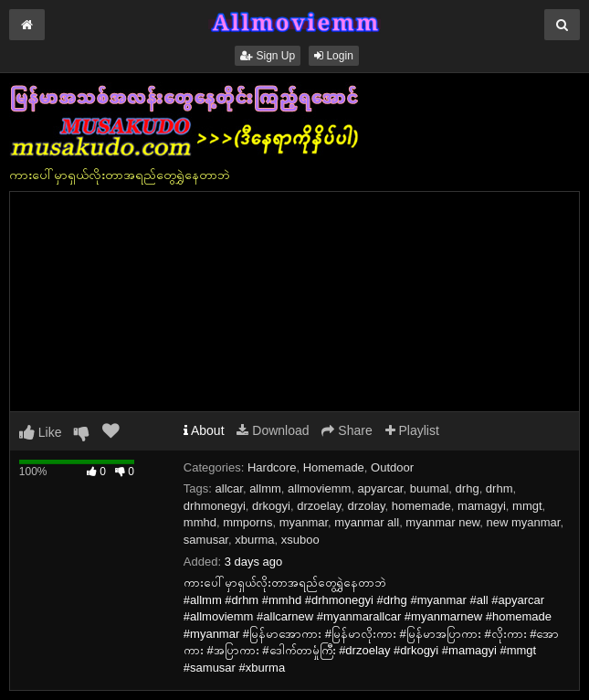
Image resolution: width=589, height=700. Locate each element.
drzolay (367, 506)
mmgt (527, 506)
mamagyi (482, 506)
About (204, 430)
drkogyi (271, 506)
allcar (229, 488)
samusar (206, 540)
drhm (500, 488)
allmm (265, 488)
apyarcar (381, 488)
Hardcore (272, 467)
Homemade (334, 467)
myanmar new (442, 522)
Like (41, 432)
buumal (430, 488)
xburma (254, 540)
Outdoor (392, 467)
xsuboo (300, 540)
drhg (468, 488)
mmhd (200, 522)
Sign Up (268, 56)
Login (334, 56)
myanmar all (367, 522)
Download (273, 430)
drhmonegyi (215, 506)
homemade (421, 506)
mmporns (247, 522)
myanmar (304, 522)
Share (347, 430)
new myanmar (524, 522)
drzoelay (319, 506)
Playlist (412, 430)
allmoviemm (319, 488)
